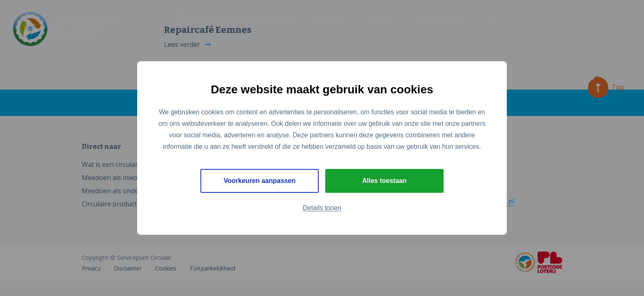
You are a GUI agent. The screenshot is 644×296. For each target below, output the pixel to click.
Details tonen (322, 208)
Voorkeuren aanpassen (260, 181)
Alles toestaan (384, 181)
